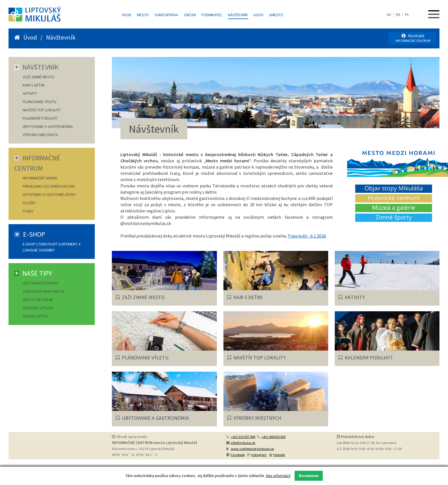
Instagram (259, 455)
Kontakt (413, 38)
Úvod (127, 15)
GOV (258, 15)
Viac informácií (278, 476)
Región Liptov (35, 316)
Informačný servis (40, 178)
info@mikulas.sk (243, 443)
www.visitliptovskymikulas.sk (252, 449)
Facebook (238, 455)
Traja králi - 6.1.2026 (307, 236)
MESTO (276, 15)
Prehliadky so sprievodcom (49, 186)
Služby (29, 203)
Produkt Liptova (38, 308)
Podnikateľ (212, 15)
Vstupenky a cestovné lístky (49, 195)
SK (389, 15)
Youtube (279, 455)
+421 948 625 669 (273, 437)
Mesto (143, 15)
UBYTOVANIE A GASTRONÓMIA (48, 126)
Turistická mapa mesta (44, 291)
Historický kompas (41, 283)
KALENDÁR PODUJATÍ (40, 118)
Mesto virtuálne (38, 300)
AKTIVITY (30, 93)
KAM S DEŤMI (34, 85)
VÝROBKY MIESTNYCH (40, 135)
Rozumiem (309, 476)
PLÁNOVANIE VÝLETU (40, 102)
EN (398, 15)
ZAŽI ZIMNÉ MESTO (39, 77)
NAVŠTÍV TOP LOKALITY (42, 110)
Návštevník (238, 15)
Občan (190, 15)
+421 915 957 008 (243, 437)
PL (407, 15)
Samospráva (166, 15)
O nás (28, 211)
